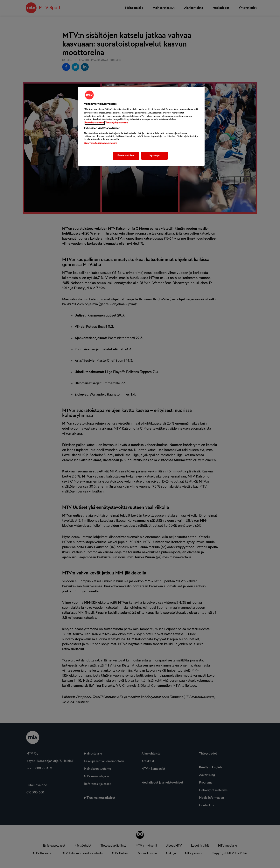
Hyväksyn (155, 156)
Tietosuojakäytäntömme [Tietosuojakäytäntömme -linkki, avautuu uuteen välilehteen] (117, 123)
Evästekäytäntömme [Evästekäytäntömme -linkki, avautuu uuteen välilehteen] (95, 123)
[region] (141, 126)
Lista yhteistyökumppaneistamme (101, 143)
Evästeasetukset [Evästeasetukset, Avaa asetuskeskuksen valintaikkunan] (126, 156)
